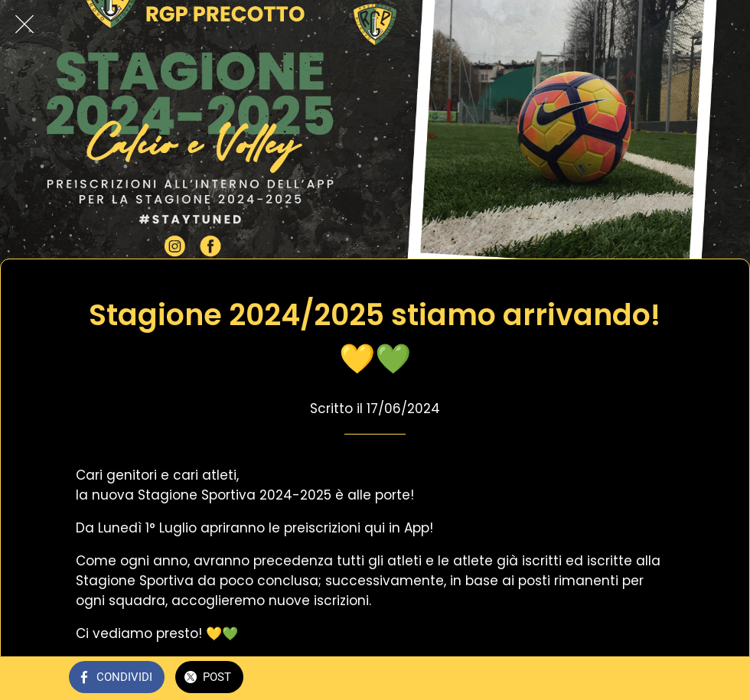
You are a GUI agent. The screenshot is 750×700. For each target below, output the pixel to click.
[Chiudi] (24, 24)
